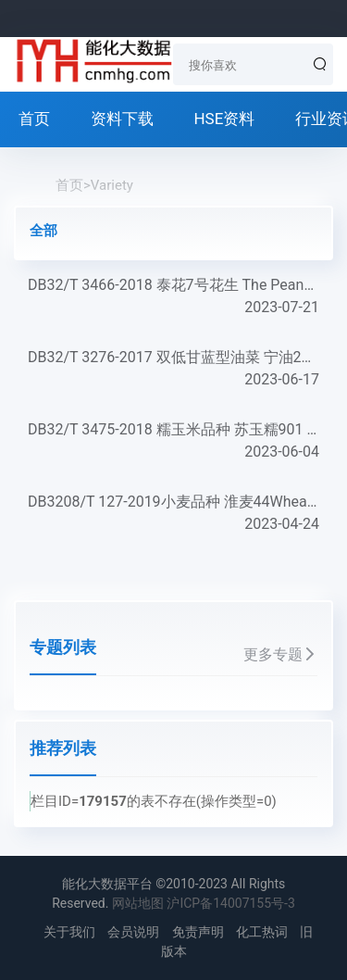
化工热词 (262, 932)
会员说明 (133, 932)
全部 (43, 231)
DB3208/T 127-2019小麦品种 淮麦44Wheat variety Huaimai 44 (173, 514)
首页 (34, 119)
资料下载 (122, 119)
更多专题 (280, 654)
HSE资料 (224, 119)
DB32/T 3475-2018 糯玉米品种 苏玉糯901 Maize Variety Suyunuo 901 (173, 442)
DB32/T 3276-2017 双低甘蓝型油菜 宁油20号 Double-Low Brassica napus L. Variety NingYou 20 (173, 370)
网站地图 (138, 903)
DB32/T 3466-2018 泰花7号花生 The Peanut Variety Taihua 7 (173, 297)
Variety (112, 185)
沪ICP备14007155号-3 (230, 903)
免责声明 (198, 932)
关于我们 (69, 932)
